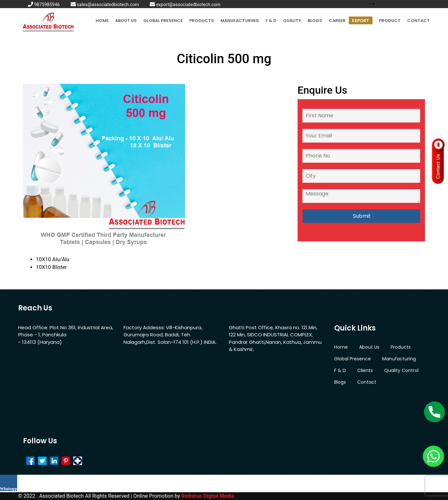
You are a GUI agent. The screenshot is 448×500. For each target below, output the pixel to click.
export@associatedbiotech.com (185, 5)
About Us (126, 21)
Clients (365, 370)
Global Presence (163, 21)
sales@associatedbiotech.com (105, 5)
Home (102, 21)
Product (390, 21)
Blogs (315, 21)
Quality (292, 21)
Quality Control (401, 370)
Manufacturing (240, 21)
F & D (271, 21)
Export (361, 21)
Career (337, 21)
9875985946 (44, 5)
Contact (419, 21)
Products (202, 21)
